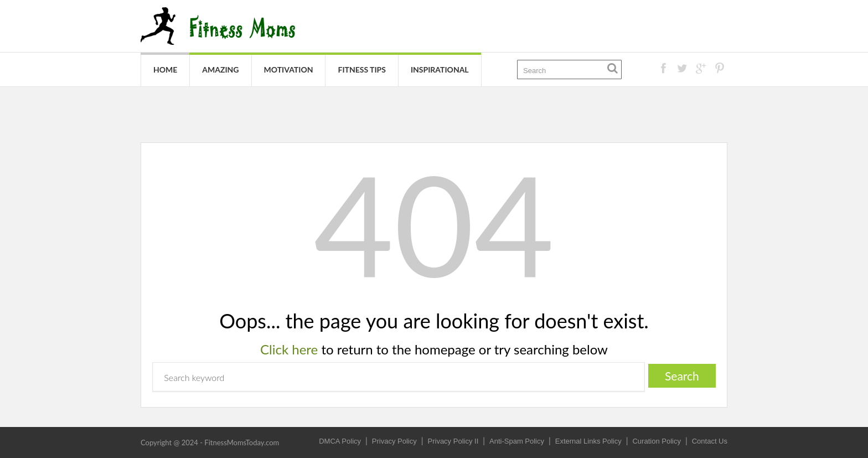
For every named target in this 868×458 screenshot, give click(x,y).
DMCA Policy (340, 441)
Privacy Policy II (453, 441)
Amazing (220, 70)
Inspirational (440, 70)
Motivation (289, 70)
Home (165, 70)
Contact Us (710, 441)
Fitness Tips (361, 70)
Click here (289, 349)
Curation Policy (656, 441)
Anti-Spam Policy (517, 441)
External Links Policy (588, 441)
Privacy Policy (394, 441)
